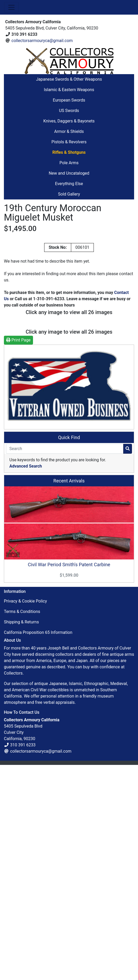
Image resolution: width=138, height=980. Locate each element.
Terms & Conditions (22, 827)
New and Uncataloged (69, 173)
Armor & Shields (69, 131)
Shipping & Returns (21, 837)
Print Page (18, 555)
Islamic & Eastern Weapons (69, 90)
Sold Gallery (69, 194)
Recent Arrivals (69, 696)
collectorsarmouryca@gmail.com (42, 41)
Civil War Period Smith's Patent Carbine (69, 780)
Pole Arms (69, 163)
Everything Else (69, 184)
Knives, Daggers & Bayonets (69, 121)
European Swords (69, 100)
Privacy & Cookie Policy (25, 816)
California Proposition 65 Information (38, 848)
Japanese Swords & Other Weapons (69, 79)
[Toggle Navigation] (11, 7)
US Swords (69, 111)
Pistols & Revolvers (69, 142)
